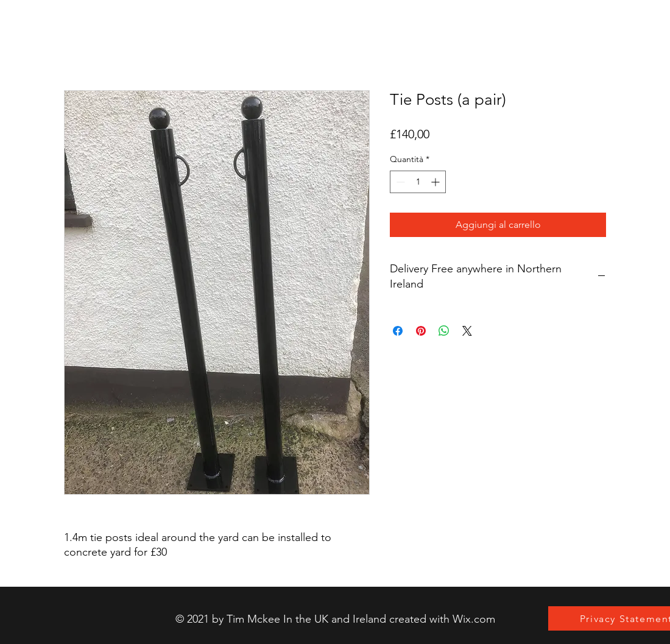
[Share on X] (467, 331)
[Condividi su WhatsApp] (444, 331)
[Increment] (436, 182)
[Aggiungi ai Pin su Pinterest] (421, 331)
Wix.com (474, 619)
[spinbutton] (418, 182)
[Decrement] (399, 182)
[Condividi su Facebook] (398, 331)
